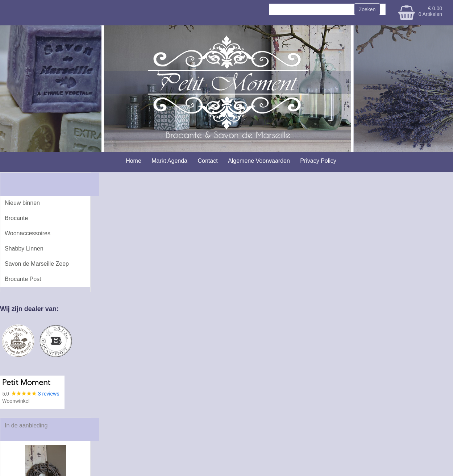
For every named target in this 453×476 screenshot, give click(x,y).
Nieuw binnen (22, 203)
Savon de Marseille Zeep (37, 264)
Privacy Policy (318, 161)
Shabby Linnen (24, 249)
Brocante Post (23, 279)
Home (134, 161)
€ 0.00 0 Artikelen (430, 11)
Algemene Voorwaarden (259, 161)
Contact (207, 161)
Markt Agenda (169, 161)
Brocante (16, 218)
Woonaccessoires (28, 233)
